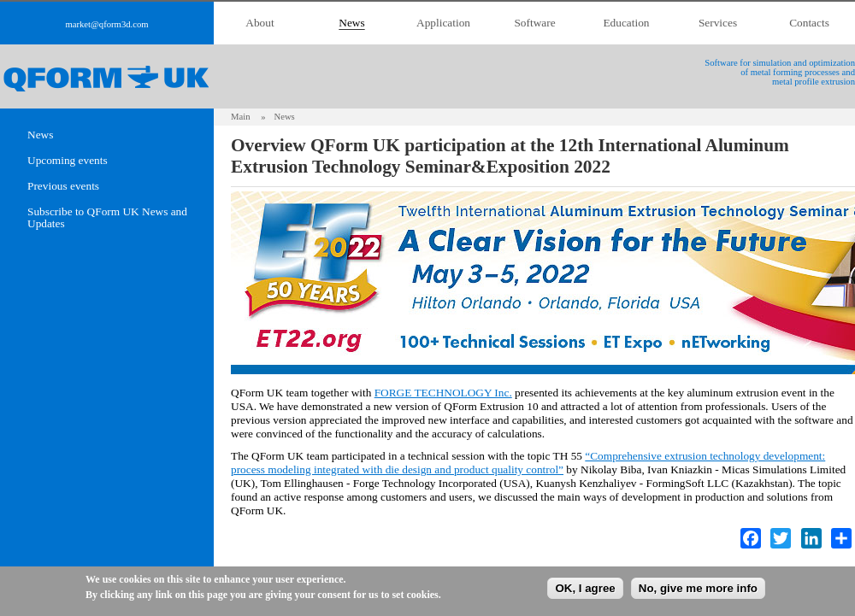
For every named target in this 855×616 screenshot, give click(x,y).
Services (718, 23)
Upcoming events (68, 161)
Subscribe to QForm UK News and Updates (107, 218)
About (259, 23)
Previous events (63, 186)
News (351, 23)
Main (241, 117)
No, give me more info (698, 588)
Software (534, 23)
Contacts (809, 23)
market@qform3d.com (106, 24)
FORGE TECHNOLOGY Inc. (443, 393)
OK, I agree (585, 588)
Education (626, 23)
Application (443, 23)
